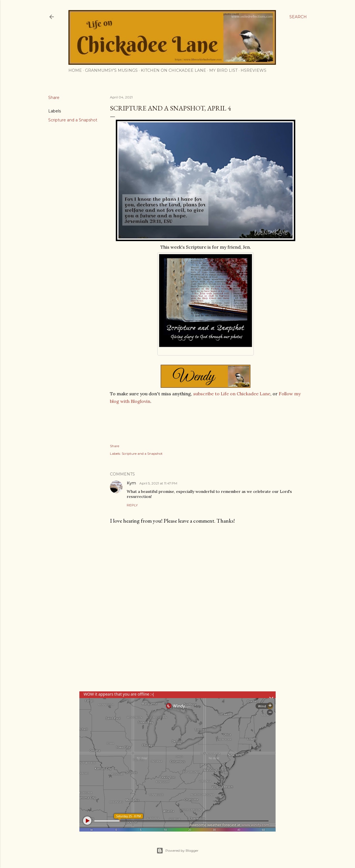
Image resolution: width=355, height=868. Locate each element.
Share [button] (54, 98)
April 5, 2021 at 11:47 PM (158, 483)
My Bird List (223, 70)
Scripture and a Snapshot (73, 120)
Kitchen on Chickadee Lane (173, 70)
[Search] (298, 17)
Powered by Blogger (178, 851)
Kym (132, 483)
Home (75, 70)
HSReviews (253, 70)
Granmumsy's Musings (111, 70)
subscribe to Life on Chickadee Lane (232, 394)
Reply (132, 505)
